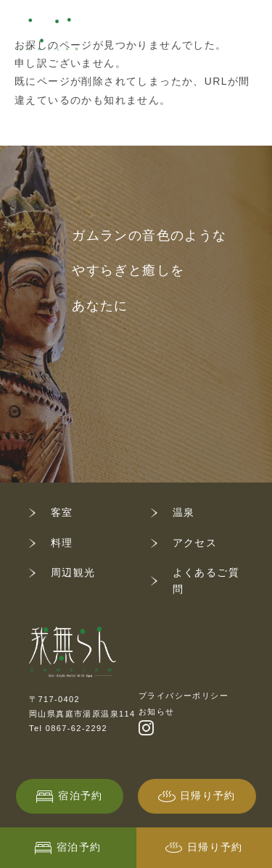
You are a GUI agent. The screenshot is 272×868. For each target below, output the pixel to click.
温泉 (184, 512)
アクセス (195, 543)
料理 (62, 543)
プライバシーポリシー (184, 696)
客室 (62, 512)
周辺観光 (73, 572)
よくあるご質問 (206, 581)
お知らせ (157, 711)
